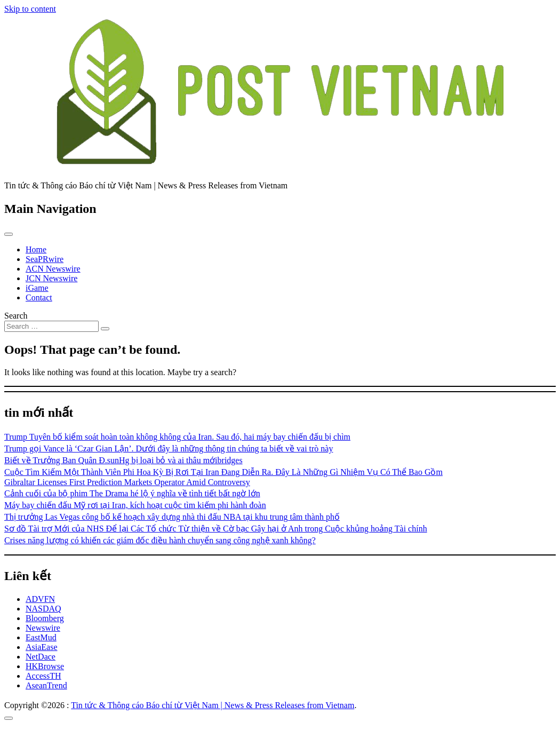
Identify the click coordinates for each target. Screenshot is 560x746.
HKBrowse (45, 666)
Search (16, 316)
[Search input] (51, 326)
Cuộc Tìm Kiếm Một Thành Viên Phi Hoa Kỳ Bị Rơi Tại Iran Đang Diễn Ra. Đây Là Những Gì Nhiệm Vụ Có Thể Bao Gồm (223, 472)
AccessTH (43, 676)
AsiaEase (42, 647)
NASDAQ (43, 609)
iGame (37, 288)
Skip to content (30, 9)
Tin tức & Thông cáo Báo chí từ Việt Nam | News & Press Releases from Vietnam (213, 705)
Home (36, 249)
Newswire (43, 628)
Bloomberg (45, 618)
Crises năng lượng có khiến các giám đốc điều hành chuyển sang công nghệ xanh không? (160, 540)
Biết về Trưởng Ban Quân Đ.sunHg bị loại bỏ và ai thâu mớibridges (123, 460)
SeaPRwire (45, 259)
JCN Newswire (51, 278)
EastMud (41, 637)
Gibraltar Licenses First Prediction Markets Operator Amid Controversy (127, 482)
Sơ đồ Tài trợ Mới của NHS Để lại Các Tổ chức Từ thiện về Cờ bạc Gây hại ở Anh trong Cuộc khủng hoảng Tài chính (216, 529)
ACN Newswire (53, 269)
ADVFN (40, 599)
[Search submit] (105, 329)
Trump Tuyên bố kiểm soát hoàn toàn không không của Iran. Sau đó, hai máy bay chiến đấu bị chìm (177, 437)
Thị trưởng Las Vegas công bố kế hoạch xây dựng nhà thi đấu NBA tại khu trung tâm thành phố (172, 517)
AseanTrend (46, 685)
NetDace (41, 657)
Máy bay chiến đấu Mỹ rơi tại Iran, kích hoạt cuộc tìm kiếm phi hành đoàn (135, 505)
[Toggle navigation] (9, 234)
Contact (39, 297)
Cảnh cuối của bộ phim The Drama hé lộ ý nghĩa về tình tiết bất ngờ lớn (132, 493)
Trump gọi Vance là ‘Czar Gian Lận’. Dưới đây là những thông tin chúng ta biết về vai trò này (169, 449)
